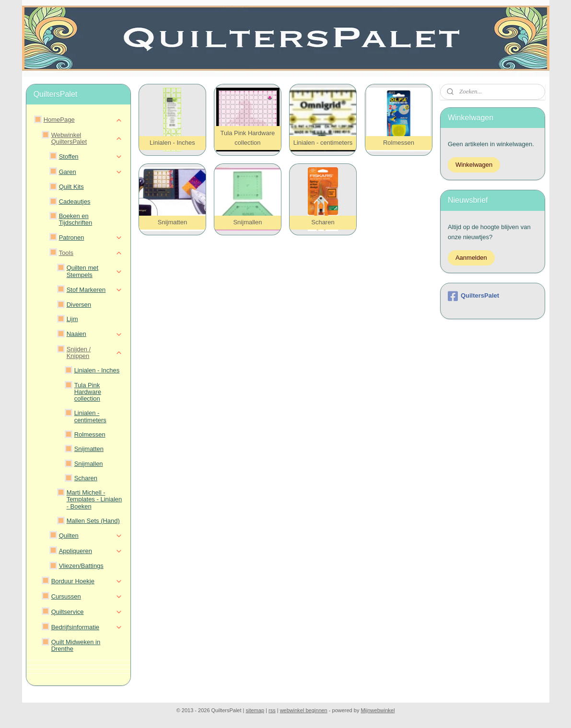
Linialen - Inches (97, 370)
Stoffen (91, 157)
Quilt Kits (71, 187)
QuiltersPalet (473, 296)
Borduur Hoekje (87, 581)
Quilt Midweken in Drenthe (76, 645)
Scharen (86, 478)
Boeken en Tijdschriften (76, 219)
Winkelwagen (474, 165)
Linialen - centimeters (90, 416)
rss (272, 710)
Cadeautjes (75, 202)
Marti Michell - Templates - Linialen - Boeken (94, 499)
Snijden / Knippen (95, 352)
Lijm (72, 319)
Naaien (95, 334)
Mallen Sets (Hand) (93, 521)
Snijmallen (89, 464)
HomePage (83, 120)
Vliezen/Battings (81, 566)
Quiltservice (87, 612)
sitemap (255, 710)
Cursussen (87, 597)
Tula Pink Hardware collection (88, 392)
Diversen (79, 305)
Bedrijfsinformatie (87, 627)
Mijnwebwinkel (378, 710)
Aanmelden (471, 258)
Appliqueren (91, 551)
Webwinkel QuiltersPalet (87, 138)
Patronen (91, 238)
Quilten (91, 536)
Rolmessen (90, 434)
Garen (91, 172)
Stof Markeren (95, 290)
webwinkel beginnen (304, 710)
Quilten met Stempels (95, 271)
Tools (91, 253)
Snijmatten (89, 449)
